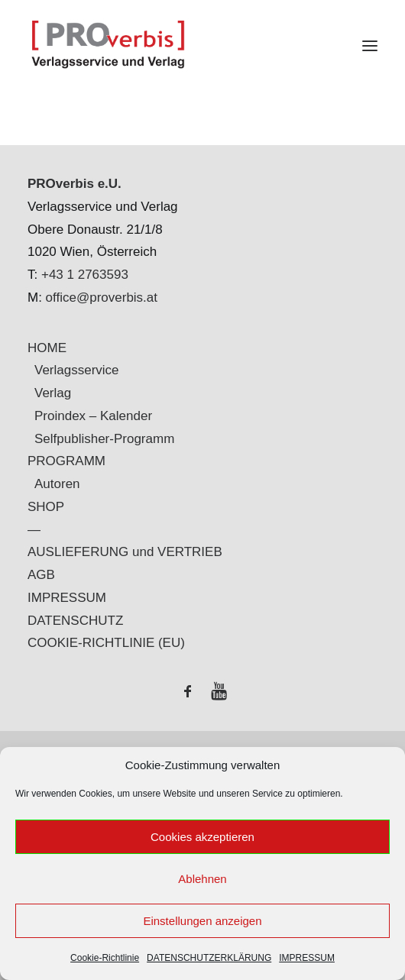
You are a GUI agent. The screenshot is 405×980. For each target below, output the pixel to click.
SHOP (46, 507)
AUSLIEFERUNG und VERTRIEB (125, 552)
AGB (41, 575)
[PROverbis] (202, 45)
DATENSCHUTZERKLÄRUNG (209, 958)
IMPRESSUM (307, 958)
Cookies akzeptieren (202, 837)
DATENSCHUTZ (75, 621)
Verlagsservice (77, 370)
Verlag (53, 393)
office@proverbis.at (102, 298)
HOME (47, 348)
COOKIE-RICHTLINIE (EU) (106, 643)
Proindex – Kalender (93, 416)
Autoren (57, 484)
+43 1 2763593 (85, 275)
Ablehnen (202, 879)
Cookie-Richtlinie (105, 958)
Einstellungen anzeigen (202, 921)
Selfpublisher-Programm (104, 439)
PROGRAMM (66, 461)
